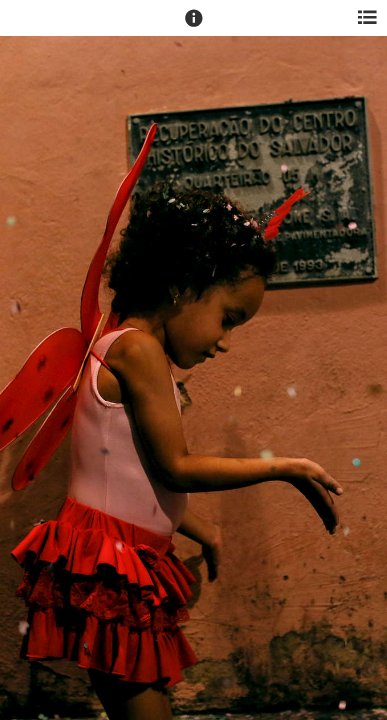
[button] (194, 27)
